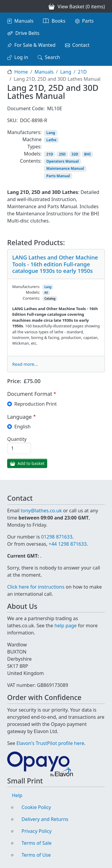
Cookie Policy (36, 807)
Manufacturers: (24, 132)
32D (75, 154)
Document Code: (26, 108)
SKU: (12, 120)
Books (59, 21)
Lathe (51, 140)
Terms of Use (36, 855)
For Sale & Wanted (35, 45)
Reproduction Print (36, 404)
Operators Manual (63, 161)
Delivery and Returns (45, 819)
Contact (81, 45)
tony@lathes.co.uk (41, 511)
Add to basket (31, 463)
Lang (66, 72)
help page (66, 626)
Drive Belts (27, 33)
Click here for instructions (36, 587)
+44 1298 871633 (68, 544)
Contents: (31, 161)
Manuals (24, 21)
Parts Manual (58, 176)
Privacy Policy (37, 831)
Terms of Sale (36, 843)
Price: (14, 381)
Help (17, 795)
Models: (33, 154)
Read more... (25, 364)
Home (21, 72)
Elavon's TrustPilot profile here (50, 743)
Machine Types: (32, 143)
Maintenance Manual (65, 168)
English (22, 427)
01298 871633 (57, 537)
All (46, 293)
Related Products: (36, 243)
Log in (21, 57)
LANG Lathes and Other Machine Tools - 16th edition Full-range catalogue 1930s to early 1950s (55, 264)
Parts (88, 21)
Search (52, 57)
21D (82, 72)
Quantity (17, 439)
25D (62, 154)
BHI (88, 154)
